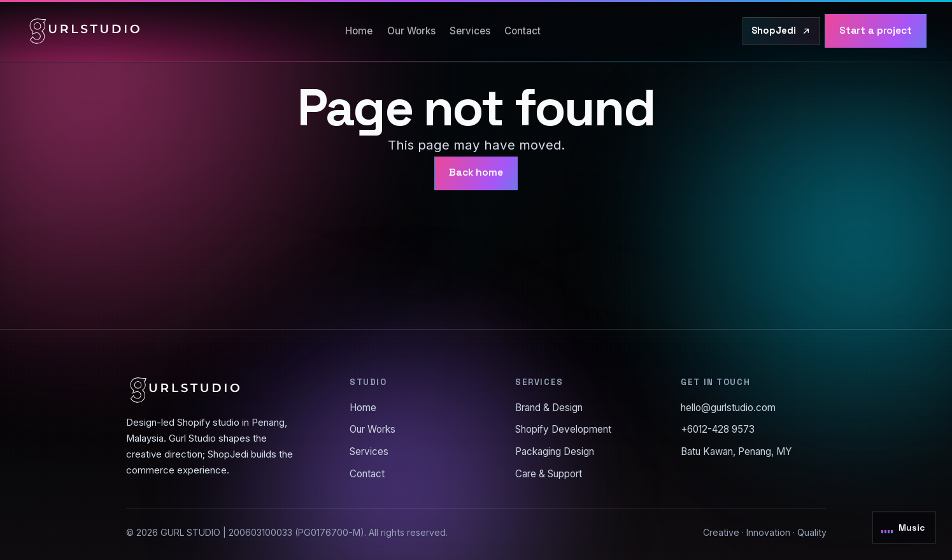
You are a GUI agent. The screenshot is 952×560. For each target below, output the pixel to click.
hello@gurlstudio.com (728, 408)
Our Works (411, 31)
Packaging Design (555, 451)
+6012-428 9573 (718, 429)
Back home (476, 172)
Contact (522, 31)
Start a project (876, 31)
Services (470, 31)
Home (359, 31)
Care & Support (549, 474)
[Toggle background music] (904, 528)
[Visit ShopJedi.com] (781, 31)
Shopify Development (563, 429)
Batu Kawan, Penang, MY (736, 451)
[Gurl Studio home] (85, 31)
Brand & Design (549, 408)
